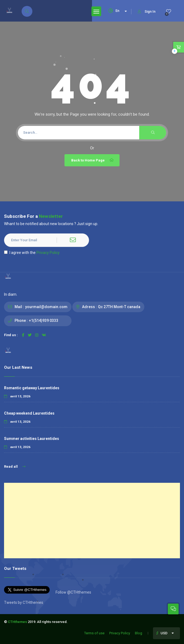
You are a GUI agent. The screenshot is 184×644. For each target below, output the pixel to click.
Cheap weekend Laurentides (29, 413)
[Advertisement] (92, 521)
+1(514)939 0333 (44, 321)
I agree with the (32, 253)
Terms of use (94, 633)
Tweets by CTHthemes (24, 602)
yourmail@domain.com (46, 307)
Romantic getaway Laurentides (32, 388)
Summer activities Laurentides (32, 439)
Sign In (147, 11)
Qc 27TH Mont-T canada (119, 307)
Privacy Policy (48, 253)
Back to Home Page (93, 160)
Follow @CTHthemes (73, 592)
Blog (139, 633)
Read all (15, 466)
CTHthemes (17, 622)
